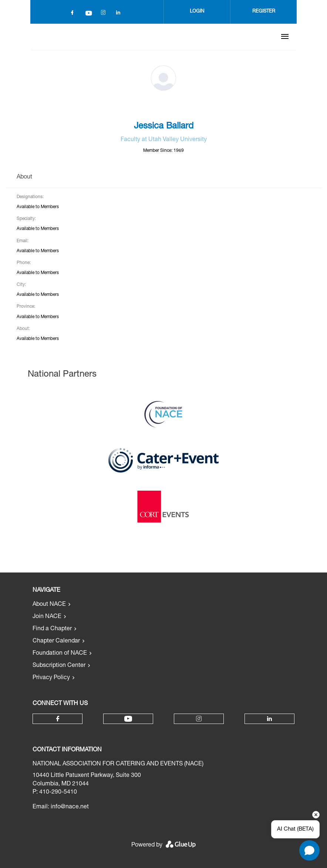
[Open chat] (309, 850)
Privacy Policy (51, 678)
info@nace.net (70, 807)
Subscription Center (59, 666)
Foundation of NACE (60, 654)
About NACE (49, 605)
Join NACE (47, 617)
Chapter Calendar (56, 641)
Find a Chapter (52, 629)
